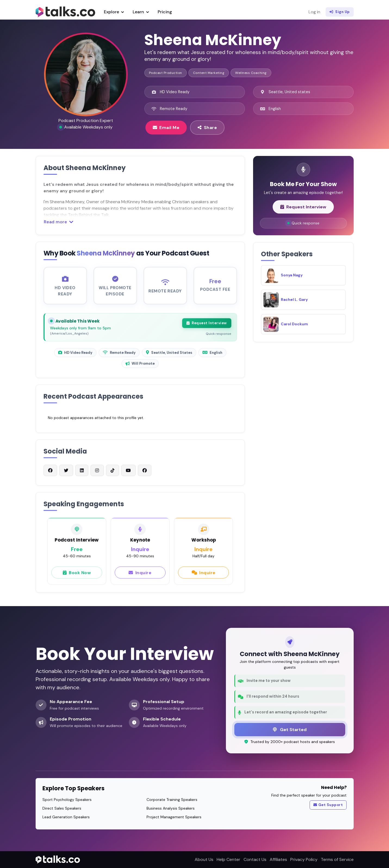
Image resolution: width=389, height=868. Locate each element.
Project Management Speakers (174, 817)
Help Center (228, 859)
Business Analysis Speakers (171, 808)
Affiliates (278, 859)
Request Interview (207, 325)
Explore (114, 12)
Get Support (328, 805)
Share (207, 127)
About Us (204, 859)
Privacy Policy (304, 859)
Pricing (165, 12)
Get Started (290, 729)
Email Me (166, 127)
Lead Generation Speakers (66, 817)
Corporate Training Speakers (172, 800)
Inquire (140, 575)
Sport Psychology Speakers (67, 800)
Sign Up (340, 12)
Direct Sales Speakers (62, 808)
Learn (141, 12)
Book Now (77, 575)
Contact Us (255, 859)
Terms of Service (337, 859)
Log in (314, 12)
